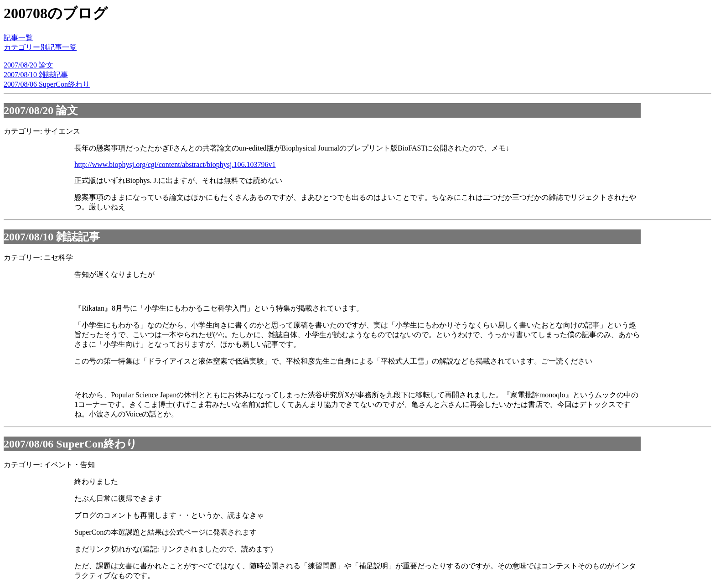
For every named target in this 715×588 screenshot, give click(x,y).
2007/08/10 (28, 237)
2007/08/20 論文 (28, 65)
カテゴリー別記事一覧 (40, 47)
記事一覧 (18, 38)
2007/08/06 (28, 444)
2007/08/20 (28, 110)
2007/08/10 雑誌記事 (36, 75)
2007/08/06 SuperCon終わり (47, 84)
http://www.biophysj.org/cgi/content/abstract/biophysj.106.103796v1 (175, 164)
